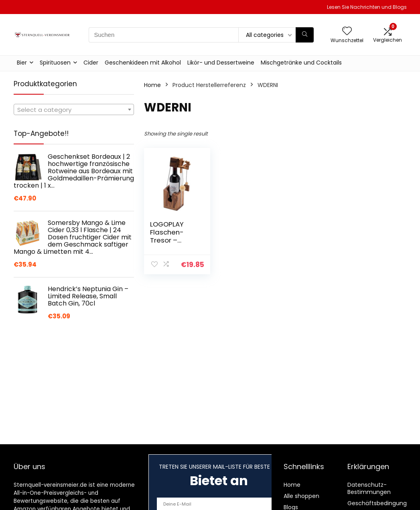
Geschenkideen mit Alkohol (143, 63)
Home (152, 85)
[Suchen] (305, 35)
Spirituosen (55, 63)
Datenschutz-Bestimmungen (369, 488)
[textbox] (74, 110)
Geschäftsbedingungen (381, 503)
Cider (91, 63)
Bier (22, 63)
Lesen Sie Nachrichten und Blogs (367, 7)
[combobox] (74, 109)
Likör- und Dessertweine (221, 63)
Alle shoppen (301, 496)
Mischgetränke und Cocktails (301, 63)
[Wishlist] (347, 31)
